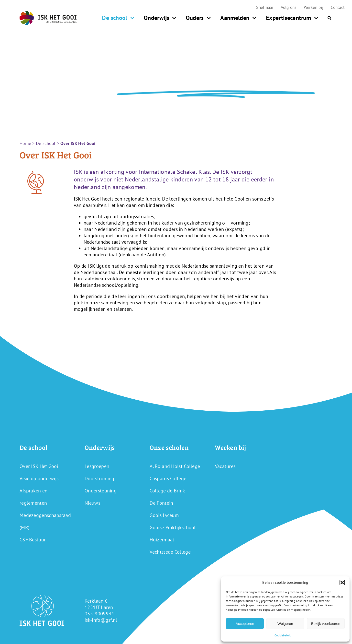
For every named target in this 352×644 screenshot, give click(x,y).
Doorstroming (99, 478)
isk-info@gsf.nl (101, 620)
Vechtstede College (170, 552)
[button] (342, 583)
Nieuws (92, 503)
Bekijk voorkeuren (326, 624)
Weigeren (285, 624)
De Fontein (161, 503)
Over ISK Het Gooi (39, 466)
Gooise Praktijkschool (173, 527)
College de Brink (167, 491)
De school (46, 143)
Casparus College (168, 478)
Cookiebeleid (283, 635)
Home (25, 143)
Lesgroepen (97, 466)
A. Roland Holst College (175, 466)
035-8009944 (99, 614)
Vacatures (225, 466)
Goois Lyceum (164, 515)
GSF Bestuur (33, 540)
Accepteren (245, 624)
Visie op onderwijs (39, 478)
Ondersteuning (101, 491)
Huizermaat (162, 540)
